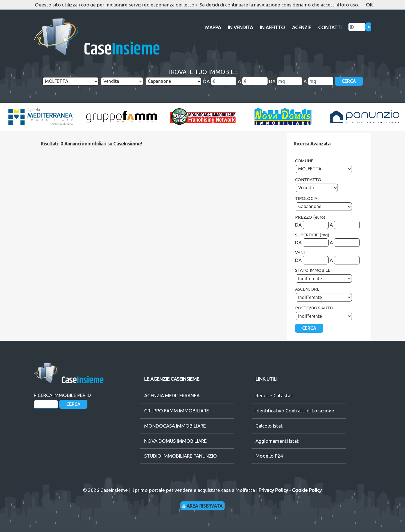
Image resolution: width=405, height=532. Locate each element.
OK (369, 5)
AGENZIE (302, 27)
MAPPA (213, 27)
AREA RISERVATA (202, 506)
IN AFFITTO (272, 27)
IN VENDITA (240, 27)
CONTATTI (330, 27)
